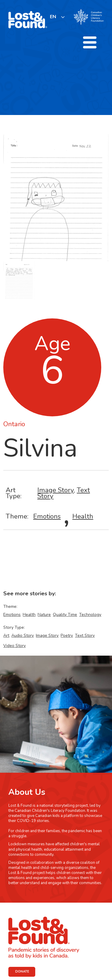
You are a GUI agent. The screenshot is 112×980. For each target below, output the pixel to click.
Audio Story (23, 635)
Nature (44, 615)
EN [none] (53, 17)
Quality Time (65, 615)
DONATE (22, 971)
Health (83, 516)
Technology (90, 615)
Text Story (85, 635)
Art (6, 635)
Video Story (14, 646)
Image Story (56, 490)
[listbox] (57, 17)
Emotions (47, 516)
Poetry (67, 635)
